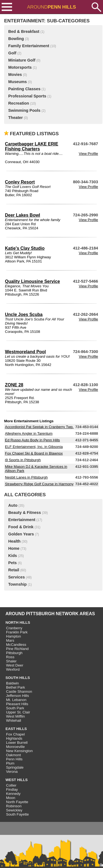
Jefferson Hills (17, 696)
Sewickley (14, 810)
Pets (12, 563)
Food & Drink (21, 527)
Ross (10, 657)
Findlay (12, 789)
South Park (15, 708)
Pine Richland (17, 649)
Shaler (11, 661)
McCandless (16, 645)
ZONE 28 (14, 385)
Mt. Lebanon (16, 700)
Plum (10, 763)
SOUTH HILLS (18, 678)
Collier (11, 785)
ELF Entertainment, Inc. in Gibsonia (34, 447)
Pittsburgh (14, 653)
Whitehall (14, 720)
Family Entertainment (29, 46)
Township (17, 584)
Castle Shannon (19, 692)
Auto (13, 505)
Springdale (15, 767)
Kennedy (13, 794)
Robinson (14, 806)
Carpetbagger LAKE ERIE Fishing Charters (32, 146)
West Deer (15, 665)
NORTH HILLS (18, 623)
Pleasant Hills (17, 704)
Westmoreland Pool (25, 352)
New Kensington (19, 751)
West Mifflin (15, 716)
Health (14, 541)
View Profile (88, 154)
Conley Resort (20, 182)
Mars (10, 640)
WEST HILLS (17, 780)
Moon (11, 798)
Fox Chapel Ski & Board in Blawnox (34, 453)
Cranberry (14, 628)
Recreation (19, 103)
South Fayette (17, 814)
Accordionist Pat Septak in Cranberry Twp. (39, 427)
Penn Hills (14, 759)
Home (14, 548)
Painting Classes (24, 89)
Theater (16, 118)
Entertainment (22, 520)
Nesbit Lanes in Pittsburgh (26, 477)
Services (16, 577)
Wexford (13, 669)
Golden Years (21, 534)
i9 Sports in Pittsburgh (23, 460)
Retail (14, 570)
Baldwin (12, 683)
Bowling (16, 39)
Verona (12, 772)
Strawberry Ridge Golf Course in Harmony (39, 484)
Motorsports (20, 67)
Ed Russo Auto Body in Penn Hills (32, 440)
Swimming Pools (24, 110)
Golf (12, 53)
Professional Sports (27, 96)
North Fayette (17, 802)
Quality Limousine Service (32, 281)
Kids (13, 556)
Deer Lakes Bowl (23, 215)
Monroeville (15, 747)
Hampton (13, 636)
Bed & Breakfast (24, 31)
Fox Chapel (15, 734)
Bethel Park (16, 687)
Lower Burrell (17, 743)
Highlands (14, 738)
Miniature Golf (22, 60)
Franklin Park (17, 632)
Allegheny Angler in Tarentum (29, 433)
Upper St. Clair (18, 712)
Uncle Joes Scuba (24, 314)
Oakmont (13, 755)
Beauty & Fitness (25, 513)
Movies (15, 75)
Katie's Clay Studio (25, 248)
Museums (18, 82)
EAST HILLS (16, 729)
